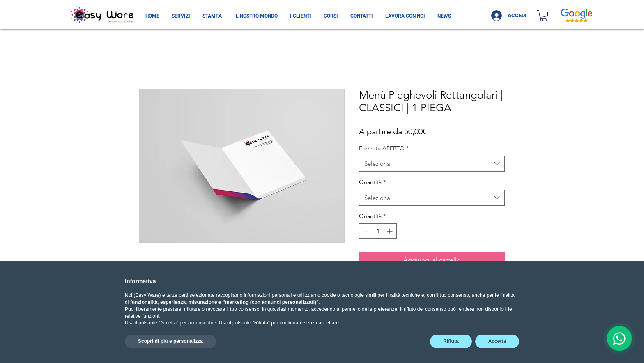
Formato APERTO (384, 148)
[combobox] (432, 164)
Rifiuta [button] (451, 341)
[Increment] (390, 231)
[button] (544, 16)
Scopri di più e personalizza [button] (170, 341)
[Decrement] (365, 231)
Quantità (372, 182)
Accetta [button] (497, 341)
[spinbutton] (378, 231)
